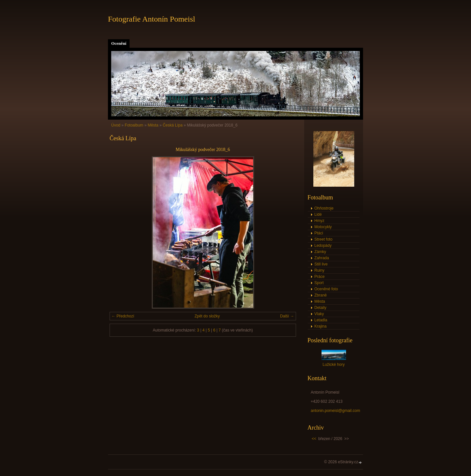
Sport (319, 283)
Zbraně (321, 295)
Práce (319, 277)
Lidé (318, 214)
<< (314, 439)
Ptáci (319, 233)
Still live (321, 264)
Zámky (320, 252)
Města (153, 125)
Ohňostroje (324, 208)
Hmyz (319, 221)
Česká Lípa (173, 125)
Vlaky (319, 314)
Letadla (321, 320)
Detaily (320, 308)
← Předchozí (123, 316)
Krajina (320, 326)
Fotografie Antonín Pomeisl (152, 19)
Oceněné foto (326, 289)
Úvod (116, 125)
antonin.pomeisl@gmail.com (335, 411)
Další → (287, 316)
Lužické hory (333, 365)
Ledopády (323, 246)
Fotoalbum (134, 125)
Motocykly (323, 227)
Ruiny (319, 270)
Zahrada (322, 258)
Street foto (323, 239)
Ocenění (119, 43)
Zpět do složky (207, 316)
